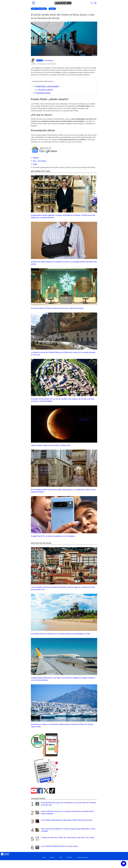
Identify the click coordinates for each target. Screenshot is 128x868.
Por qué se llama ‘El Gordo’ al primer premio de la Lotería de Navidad (64, 289)
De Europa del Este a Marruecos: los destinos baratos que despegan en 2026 (64, 614)
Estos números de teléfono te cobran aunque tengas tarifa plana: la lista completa (65, 830)
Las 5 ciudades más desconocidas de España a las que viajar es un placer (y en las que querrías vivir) (64, 569)
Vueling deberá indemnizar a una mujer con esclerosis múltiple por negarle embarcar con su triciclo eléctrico (64, 660)
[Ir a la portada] (63, 3)
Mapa (44, 857)
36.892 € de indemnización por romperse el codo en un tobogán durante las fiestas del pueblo (64, 243)
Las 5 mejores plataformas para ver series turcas (56, 847)
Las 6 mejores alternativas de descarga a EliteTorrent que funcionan (64, 821)
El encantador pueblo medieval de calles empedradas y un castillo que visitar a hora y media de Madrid (64, 471)
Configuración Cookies (83, 857)
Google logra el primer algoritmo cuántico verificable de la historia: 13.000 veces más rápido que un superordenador (64, 197)
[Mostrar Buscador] (92, 3)
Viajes (52, 9)
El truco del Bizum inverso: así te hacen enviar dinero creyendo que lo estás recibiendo (64, 812)
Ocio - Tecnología (39, 9)
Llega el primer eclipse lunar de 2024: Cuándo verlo (64, 426)
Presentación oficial (43, 93)
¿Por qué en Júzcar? (45, 90)
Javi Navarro (49, 60)
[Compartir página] (95, 3)
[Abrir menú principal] (34, 3)
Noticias (36, 158)
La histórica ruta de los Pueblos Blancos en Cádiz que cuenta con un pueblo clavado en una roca (64, 334)
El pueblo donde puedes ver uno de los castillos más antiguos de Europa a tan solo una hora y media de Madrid (64, 380)
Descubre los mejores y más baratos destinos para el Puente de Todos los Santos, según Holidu (64, 706)
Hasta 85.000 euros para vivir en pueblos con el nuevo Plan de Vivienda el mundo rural (65, 804)
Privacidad (69, 857)
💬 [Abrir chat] (124, 864)
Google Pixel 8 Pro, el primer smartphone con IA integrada (64, 517)
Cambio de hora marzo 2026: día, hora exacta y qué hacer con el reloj (64, 839)
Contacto (52, 857)
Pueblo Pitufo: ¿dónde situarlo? (47, 86)
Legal (61, 857)
